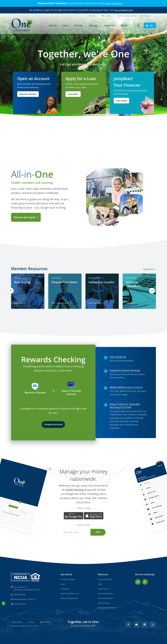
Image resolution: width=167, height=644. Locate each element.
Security (31, 622)
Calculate (131, 303)
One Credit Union (81, 626)
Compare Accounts (53, 424)
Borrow (78, 25)
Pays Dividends (118, 357)
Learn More (73, 94)
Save (65, 25)
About (124, 25)
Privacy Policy (17, 622)
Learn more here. (114, 3)
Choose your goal (25, 217)
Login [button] (150, 25)
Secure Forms (103, 589)
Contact (145, 16)
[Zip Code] (76, 532)
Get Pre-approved (60, 303)
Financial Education (105, 598)
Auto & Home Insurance (107, 608)
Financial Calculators (106, 593)
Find (98, 532)
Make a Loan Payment (127, 16)
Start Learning (95, 303)
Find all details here (123, 10)
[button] (138, 25)
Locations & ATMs (105, 579)
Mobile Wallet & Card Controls (126, 387)
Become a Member (28, 94)
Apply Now (150, 269)
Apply (63, 584)
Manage (94, 25)
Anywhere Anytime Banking (125, 370)
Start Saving (121, 101)
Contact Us (65, 589)
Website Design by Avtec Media (26, 626)
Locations (107, 16)
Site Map (45, 622)
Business (109, 25)
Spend (52, 25)
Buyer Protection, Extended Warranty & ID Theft (125, 406)
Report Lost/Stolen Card (70, 593)
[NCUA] (26, 577)
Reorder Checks (104, 603)
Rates (93, 16)
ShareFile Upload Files (69, 598)
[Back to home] (23, 25)
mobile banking (74, 490)
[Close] (164, 3)
